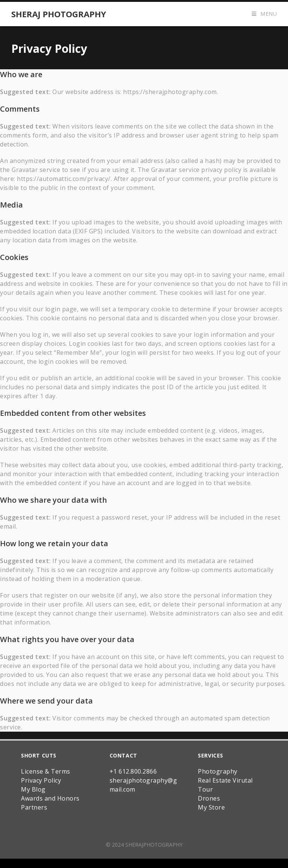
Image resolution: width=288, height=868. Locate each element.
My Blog (33, 782)
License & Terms (46, 764)
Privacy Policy (41, 773)
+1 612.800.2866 (133, 764)
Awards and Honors (50, 791)
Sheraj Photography (59, 14)
